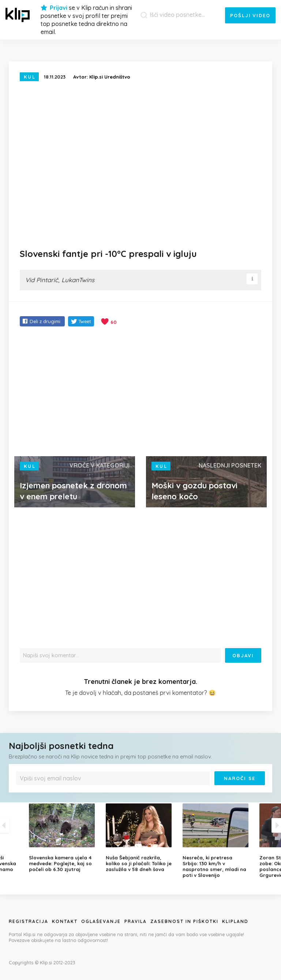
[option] (140, 838)
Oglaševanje (101, 921)
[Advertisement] (140, 392)
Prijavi (59, 8)
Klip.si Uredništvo (110, 77)
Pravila (136, 921)
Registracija (29, 921)
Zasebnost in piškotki (184, 921)
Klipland (235, 921)
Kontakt (65, 921)
